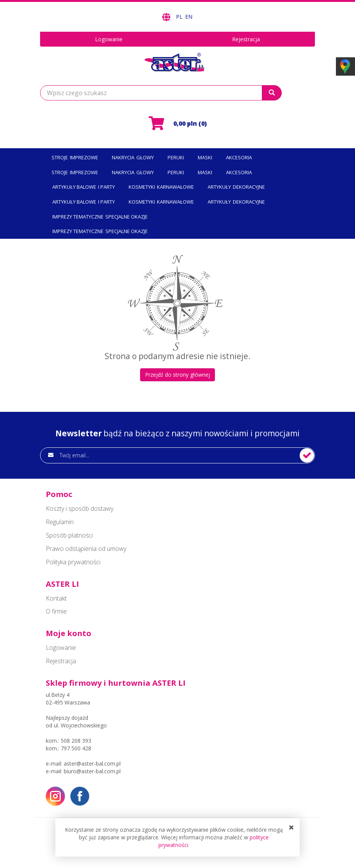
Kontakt (56, 598)
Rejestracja (246, 39)
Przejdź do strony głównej (177, 375)
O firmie (56, 611)
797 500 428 (76, 748)
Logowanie (109, 39)
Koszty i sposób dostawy (80, 508)
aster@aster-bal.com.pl (92, 764)
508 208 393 (76, 741)
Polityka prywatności (73, 562)
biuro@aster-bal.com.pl (92, 771)
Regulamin (60, 522)
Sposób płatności (69, 535)
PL (180, 17)
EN (189, 17)
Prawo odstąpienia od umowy (86, 549)
